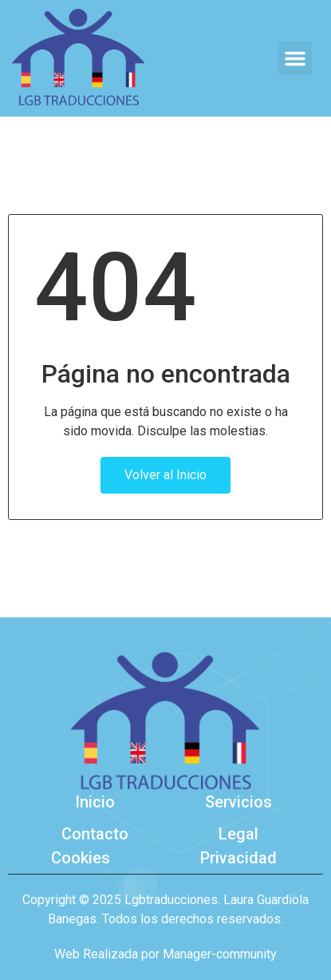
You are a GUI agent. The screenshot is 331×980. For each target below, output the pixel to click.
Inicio (95, 802)
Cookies (81, 858)
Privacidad (238, 858)
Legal (238, 834)
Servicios (238, 802)
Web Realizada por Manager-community (165, 954)
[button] (295, 58)
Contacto (95, 834)
